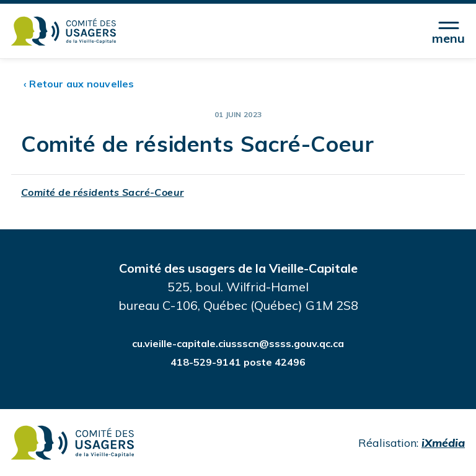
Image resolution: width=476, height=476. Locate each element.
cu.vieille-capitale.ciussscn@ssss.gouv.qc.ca (238, 343)
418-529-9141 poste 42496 (238, 362)
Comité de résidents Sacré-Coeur (103, 192)
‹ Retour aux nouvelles (79, 84)
